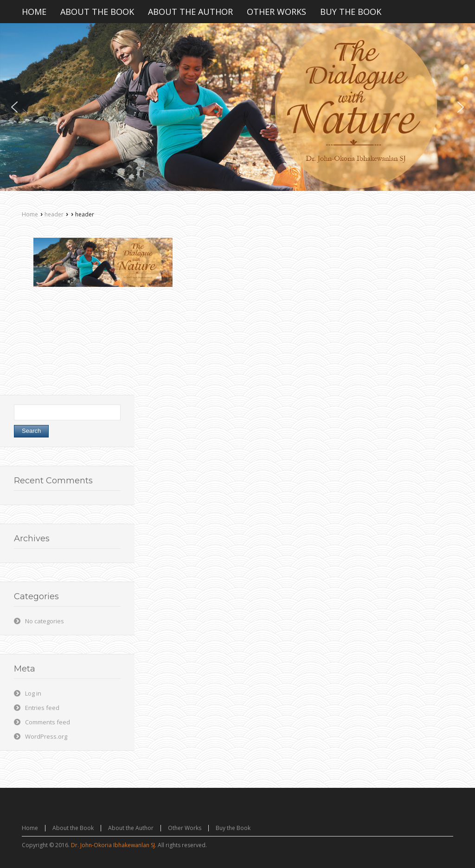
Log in (33, 693)
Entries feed (42, 708)
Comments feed (48, 722)
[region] (237, 107)
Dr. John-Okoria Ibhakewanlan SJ (113, 845)
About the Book (73, 828)
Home (30, 214)
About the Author (131, 828)
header (54, 214)
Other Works (185, 828)
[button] (14, 107)
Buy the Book (233, 828)
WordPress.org (46, 736)
